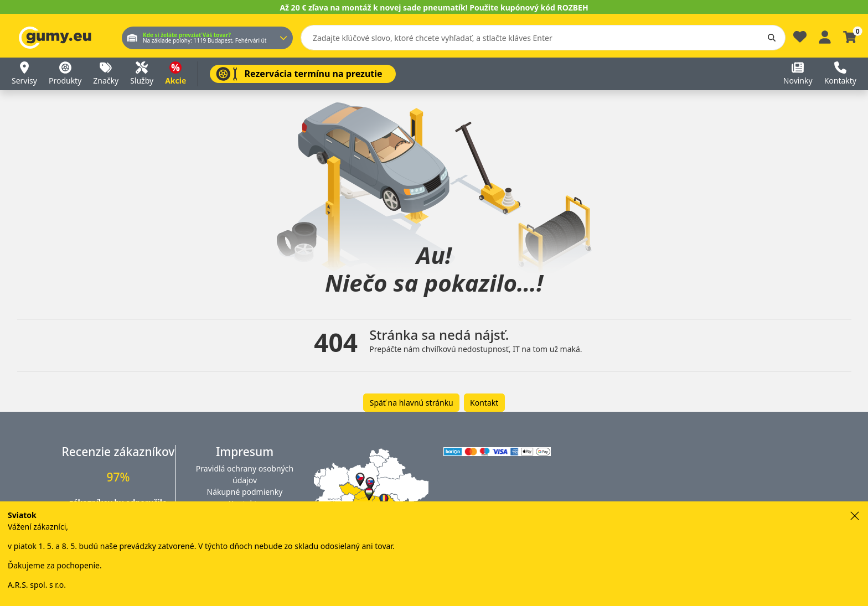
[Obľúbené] (800, 40)
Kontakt (484, 403)
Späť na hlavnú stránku (412, 403)
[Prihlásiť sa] (825, 36)
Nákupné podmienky (245, 492)
